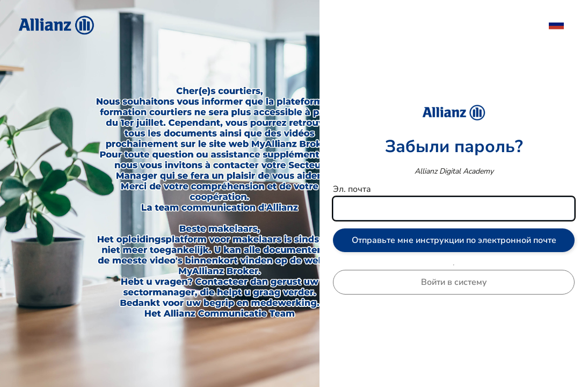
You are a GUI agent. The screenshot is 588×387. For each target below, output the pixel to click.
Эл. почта (352, 189)
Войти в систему (454, 282)
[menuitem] (562, 24)
